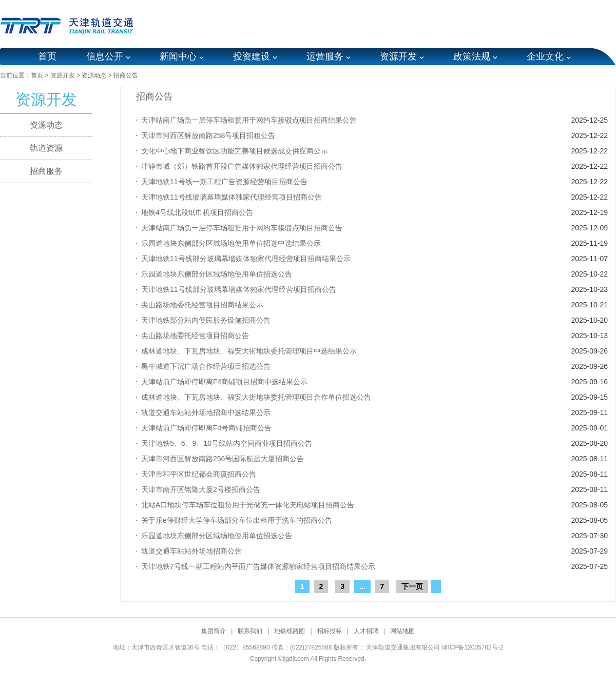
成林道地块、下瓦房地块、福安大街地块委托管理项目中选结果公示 (249, 351)
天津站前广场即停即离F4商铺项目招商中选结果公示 (224, 382)
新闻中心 (178, 56)
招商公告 (126, 75)
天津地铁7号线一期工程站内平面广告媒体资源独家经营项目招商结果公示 (258, 566)
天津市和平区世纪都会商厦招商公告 (199, 474)
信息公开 (105, 56)
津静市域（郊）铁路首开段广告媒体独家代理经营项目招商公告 (242, 166)
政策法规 (472, 56)
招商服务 (46, 171)
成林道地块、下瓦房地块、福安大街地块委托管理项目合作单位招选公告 (256, 397)
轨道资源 (46, 148)
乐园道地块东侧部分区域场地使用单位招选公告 (217, 274)
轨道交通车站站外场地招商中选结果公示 (206, 412)
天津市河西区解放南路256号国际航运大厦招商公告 (223, 459)
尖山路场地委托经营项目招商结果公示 (202, 305)
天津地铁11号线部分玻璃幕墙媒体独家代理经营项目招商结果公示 (246, 259)
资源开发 (398, 56)
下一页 (412, 586)
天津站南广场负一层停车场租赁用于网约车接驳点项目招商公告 (242, 228)
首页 (47, 56)
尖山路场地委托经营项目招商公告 (195, 336)
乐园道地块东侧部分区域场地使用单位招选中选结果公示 (231, 243)
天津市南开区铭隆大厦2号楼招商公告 (201, 489)
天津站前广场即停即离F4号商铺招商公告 (206, 428)
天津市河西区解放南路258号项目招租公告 (208, 135)
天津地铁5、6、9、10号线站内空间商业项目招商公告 (227, 443)
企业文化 (545, 56)
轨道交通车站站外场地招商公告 (191, 551)
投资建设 (252, 56)
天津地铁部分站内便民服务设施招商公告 (206, 320)
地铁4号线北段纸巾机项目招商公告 (197, 212)
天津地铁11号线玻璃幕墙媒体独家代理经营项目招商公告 (232, 197)
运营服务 (325, 56)
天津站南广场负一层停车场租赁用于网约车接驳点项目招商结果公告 (249, 120)
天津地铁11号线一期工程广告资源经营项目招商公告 (224, 182)
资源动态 (94, 75)
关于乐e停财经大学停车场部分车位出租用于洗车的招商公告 (237, 520)
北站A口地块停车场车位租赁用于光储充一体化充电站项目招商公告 (248, 505)
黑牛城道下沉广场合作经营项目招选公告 (206, 366)
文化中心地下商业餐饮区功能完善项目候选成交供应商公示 (235, 151)
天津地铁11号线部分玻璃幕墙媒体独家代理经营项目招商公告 (239, 289)
